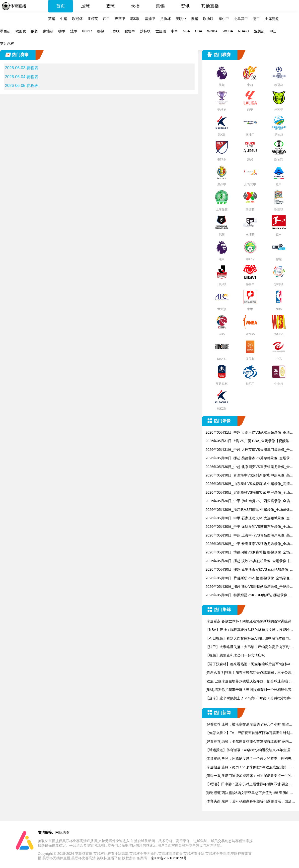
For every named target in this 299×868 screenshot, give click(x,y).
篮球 (110, 6)
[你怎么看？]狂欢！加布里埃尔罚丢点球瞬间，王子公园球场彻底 (250, 673)
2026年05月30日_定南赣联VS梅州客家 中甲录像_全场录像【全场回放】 (249, 493)
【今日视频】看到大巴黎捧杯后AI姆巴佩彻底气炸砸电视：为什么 (247, 639)
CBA (198, 31)
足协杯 (165, 19)
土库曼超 (272, 19)
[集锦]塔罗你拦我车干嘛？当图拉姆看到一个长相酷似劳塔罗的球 (250, 690)
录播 (135, 6)
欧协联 (208, 19)
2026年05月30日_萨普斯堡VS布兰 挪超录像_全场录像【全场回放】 (248, 578)
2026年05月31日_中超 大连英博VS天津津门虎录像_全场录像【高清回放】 (249, 450)
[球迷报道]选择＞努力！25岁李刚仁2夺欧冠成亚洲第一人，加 (248, 768)
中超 (64, 19)
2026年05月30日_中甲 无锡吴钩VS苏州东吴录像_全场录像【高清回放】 (249, 527)
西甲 (106, 19)
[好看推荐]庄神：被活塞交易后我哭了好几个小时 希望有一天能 (249, 725)
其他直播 (210, 6)
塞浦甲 (150, 19)
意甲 (256, 19)
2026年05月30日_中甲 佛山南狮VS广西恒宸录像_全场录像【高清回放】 (249, 501)
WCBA (228, 31)
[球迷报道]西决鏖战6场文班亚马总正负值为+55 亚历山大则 (249, 793)
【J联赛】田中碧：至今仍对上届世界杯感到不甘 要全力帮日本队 (249, 784)
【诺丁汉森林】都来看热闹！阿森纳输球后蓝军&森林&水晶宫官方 (250, 664)
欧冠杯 (77, 19)
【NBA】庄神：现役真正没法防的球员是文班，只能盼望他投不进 (249, 630)
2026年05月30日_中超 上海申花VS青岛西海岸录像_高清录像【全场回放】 (249, 536)
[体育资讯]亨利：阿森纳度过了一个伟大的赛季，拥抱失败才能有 (250, 759)
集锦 (160, 6)
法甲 (74, 31)
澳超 (195, 19)
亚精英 (93, 19)
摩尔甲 (224, 19)
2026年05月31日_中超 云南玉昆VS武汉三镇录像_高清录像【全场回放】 (249, 433)
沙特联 (145, 31)
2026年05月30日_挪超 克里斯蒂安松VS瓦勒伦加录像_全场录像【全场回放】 (249, 570)
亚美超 (259, 31)
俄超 (34, 31)
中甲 (174, 31)
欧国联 (21, 31)
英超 (52, 19)
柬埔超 (48, 31)
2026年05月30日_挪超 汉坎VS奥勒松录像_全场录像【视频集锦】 (249, 561)
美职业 (181, 19)
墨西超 (5, 31)
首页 (61, 6)
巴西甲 (120, 19)
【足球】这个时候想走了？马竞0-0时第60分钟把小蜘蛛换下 (250, 699)
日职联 (114, 31)
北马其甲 (241, 19)
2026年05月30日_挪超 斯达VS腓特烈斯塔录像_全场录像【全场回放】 (249, 587)
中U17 (87, 31)
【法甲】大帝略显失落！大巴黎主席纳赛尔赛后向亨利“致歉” (250, 647)
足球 (85, 6)
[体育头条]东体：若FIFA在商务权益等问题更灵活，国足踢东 (250, 802)
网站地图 (62, 832)
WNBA (212, 31)
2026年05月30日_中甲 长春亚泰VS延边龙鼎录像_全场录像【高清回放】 (249, 544)
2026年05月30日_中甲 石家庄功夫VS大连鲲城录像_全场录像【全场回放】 (249, 518)
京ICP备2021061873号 (169, 858)
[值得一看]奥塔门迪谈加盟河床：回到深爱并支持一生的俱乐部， (250, 776)
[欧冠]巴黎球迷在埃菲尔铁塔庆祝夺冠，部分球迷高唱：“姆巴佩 (248, 682)
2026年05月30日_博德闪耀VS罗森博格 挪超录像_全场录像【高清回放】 (249, 553)
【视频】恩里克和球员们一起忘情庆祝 (235, 655)
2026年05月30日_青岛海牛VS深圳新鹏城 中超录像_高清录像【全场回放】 (249, 476)
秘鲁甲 (130, 31)
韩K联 (135, 19)
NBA (187, 31)
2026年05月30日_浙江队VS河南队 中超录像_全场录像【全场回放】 (248, 510)
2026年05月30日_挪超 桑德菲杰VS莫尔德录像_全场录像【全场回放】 (249, 458)
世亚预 (161, 31)
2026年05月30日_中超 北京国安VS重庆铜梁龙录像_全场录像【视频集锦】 (249, 467)
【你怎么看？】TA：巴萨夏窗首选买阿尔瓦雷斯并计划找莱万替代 (250, 733)
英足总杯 (7, 44)
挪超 (101, 31)
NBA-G (243, 31)
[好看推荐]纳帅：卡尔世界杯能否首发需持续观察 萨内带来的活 (249, 742)
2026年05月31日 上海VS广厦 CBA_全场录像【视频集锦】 (247, 441)
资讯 (185, 6)
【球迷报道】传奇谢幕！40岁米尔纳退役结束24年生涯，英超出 (250, 750)
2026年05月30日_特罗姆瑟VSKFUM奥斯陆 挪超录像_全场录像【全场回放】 (249, 595)
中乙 (273, 31)
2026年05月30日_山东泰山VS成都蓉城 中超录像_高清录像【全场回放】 (249, 484)
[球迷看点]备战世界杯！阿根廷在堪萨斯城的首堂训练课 (248, 621)
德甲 (62, 31)
